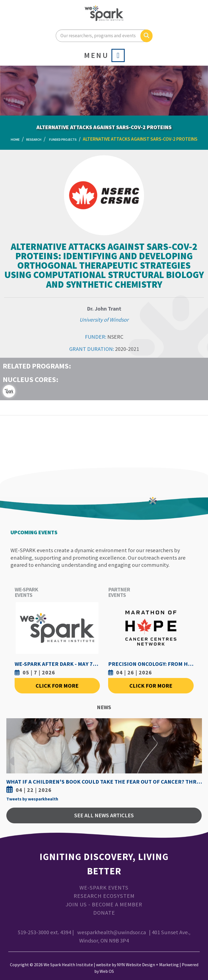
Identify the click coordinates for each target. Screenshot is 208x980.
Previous (12, 757)
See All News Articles (104, 815)
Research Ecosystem (104, 896)
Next (196, 757)
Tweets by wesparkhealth (32, 799)
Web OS (107, 971)
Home (15, 139)
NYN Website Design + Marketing (148, 965)
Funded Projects (63, 139)
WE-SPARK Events (104, 888)
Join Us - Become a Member (104, 904)
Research (34, 139)
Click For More (57, 686)
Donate (104, 913)
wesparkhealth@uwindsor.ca (112, 932)
